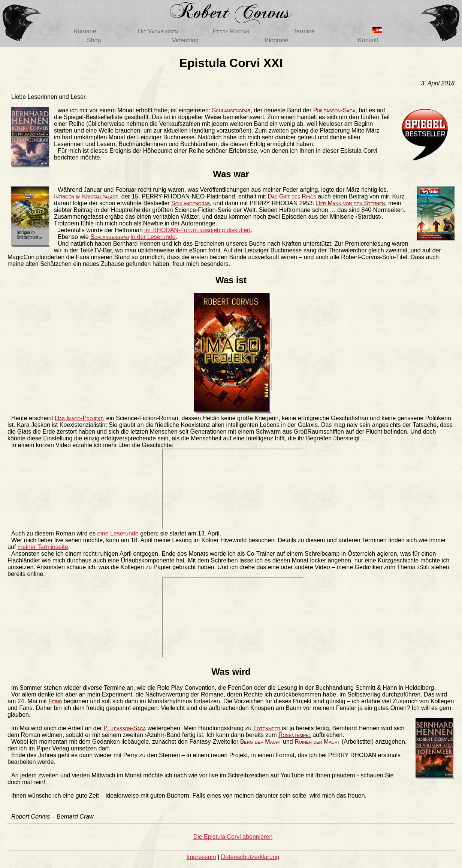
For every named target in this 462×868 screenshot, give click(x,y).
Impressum (201, 857)
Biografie (277, 40)
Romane (85, 31)
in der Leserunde (153, 237)
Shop (94, 40)
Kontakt (368, 40)
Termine (304, 31)
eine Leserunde (118, 533)
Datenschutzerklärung (250, 857)
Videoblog (185, 40)
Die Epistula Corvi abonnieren (233, 837)
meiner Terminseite (43, 547)
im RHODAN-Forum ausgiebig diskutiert (197, 230)
